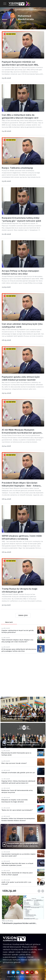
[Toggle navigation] (5, 4)
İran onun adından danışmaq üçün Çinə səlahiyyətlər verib (22, 325)
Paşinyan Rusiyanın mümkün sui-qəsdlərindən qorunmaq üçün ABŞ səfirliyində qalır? (20, 64)
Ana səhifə (8, 9)
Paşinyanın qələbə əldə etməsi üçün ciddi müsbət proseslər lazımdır (21, 378)
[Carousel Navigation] (41, 891)
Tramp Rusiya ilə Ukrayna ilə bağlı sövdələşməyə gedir (20, 590)
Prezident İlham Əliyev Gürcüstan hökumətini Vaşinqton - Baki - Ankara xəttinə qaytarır (21, 484)
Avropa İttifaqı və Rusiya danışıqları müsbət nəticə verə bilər (20, 272)
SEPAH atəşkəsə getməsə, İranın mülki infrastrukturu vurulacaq (22, 537)
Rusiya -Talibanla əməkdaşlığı (17, 168)
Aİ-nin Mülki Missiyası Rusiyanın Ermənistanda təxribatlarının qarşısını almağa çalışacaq (22, 432)
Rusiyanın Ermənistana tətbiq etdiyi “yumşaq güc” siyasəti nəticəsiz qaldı (21, 219)
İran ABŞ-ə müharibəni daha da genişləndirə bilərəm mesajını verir (20, 116)
